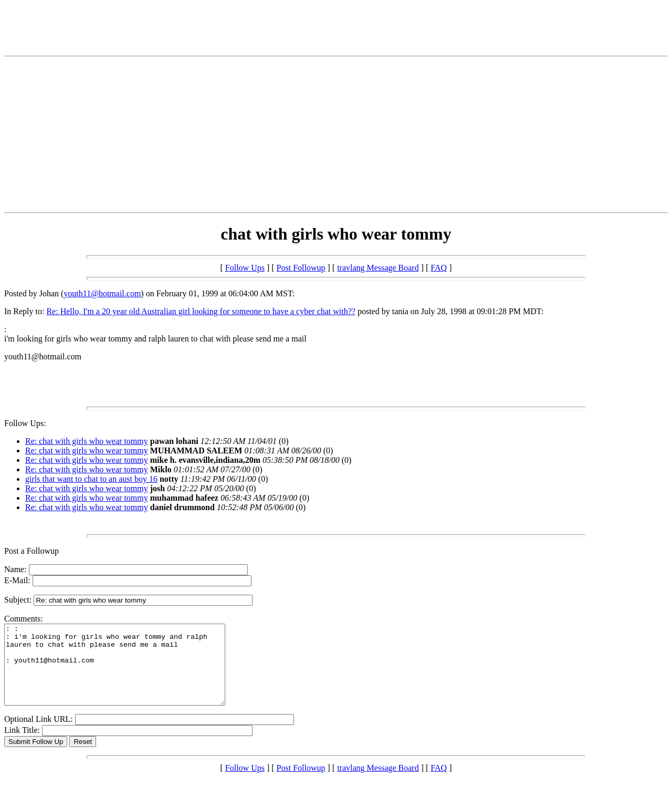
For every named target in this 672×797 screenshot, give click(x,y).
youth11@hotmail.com (102, 293)
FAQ (439, 268)
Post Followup (301, 268)
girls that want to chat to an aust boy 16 (91, 479)
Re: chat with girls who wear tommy (87, 441)
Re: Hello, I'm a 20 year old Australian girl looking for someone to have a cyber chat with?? (201, 311)
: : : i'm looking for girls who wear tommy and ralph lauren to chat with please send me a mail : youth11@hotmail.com (128, 672)
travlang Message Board (378, 268)
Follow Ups (245, 268)
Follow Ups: (25, 423)
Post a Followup (31, 551)
